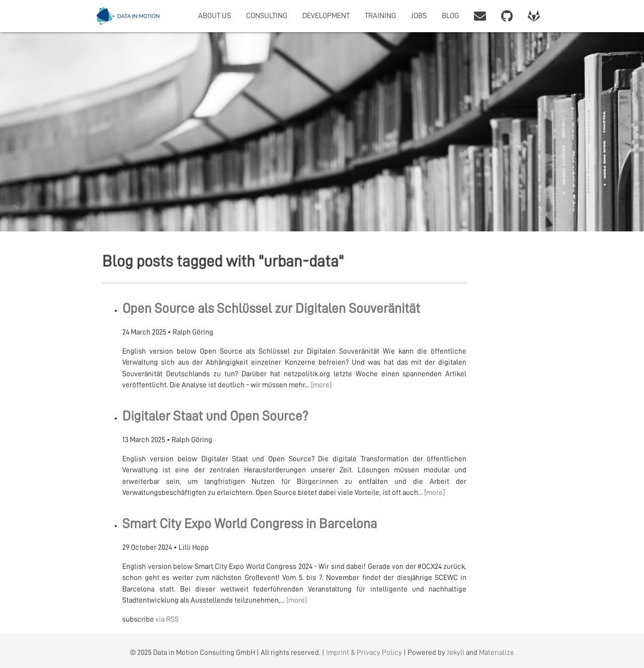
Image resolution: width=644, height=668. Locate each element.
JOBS (419, 16)
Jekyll (456, 653)
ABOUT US (215, 16)
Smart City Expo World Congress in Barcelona (250, 524)
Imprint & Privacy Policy (364, 653)
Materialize (497, 653)
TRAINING (380, 16)
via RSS (167, 619)
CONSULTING (267, 16)
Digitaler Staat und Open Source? (215, 416)
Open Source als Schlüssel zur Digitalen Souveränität (271, 309)
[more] (321, 385)
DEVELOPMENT (326, 16)
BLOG (450, 16)
